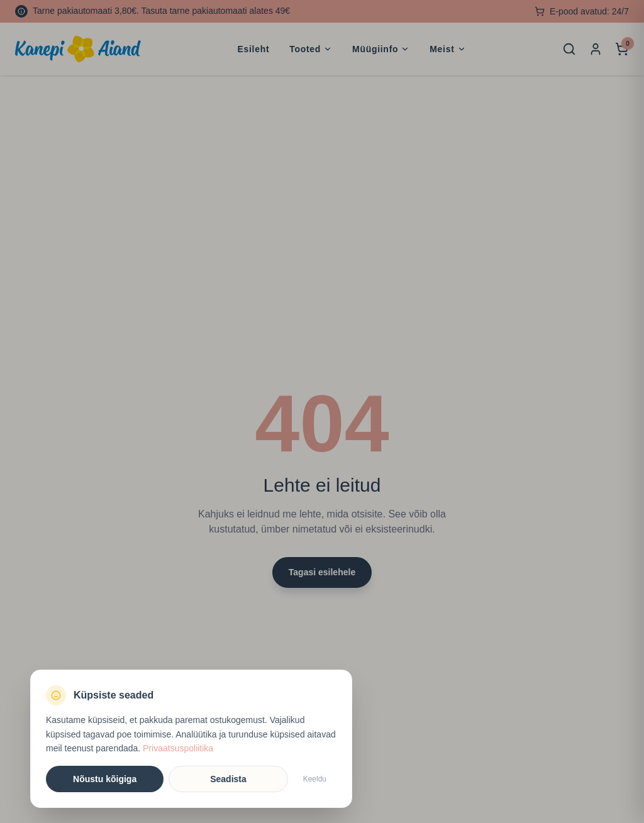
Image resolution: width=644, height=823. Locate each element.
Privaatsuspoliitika (178, 748)
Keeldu (315, 779)
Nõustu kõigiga (105, 779)
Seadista (228, 779)
